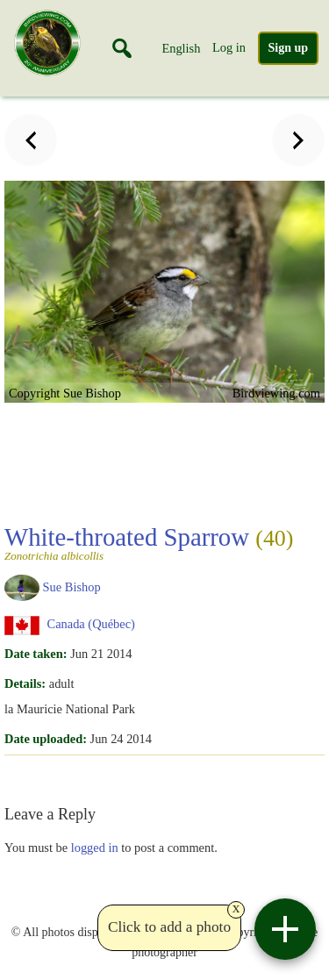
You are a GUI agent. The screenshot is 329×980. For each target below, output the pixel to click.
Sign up (289, 48)
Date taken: (36, 654)
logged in (95, 848)
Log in (229, 47)
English (181, 48)
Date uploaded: (46, 739)
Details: (25, 683)
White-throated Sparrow (149, 542)
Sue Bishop (72, 586)
